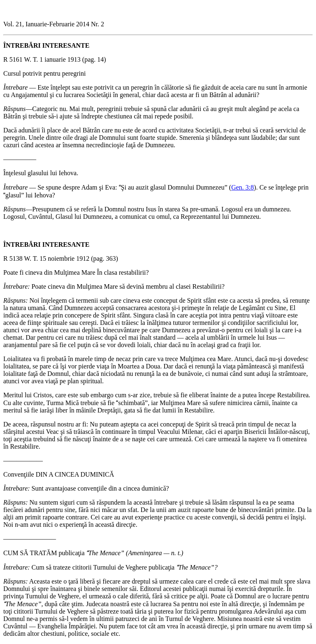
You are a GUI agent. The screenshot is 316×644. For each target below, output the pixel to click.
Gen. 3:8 (243, 187)
